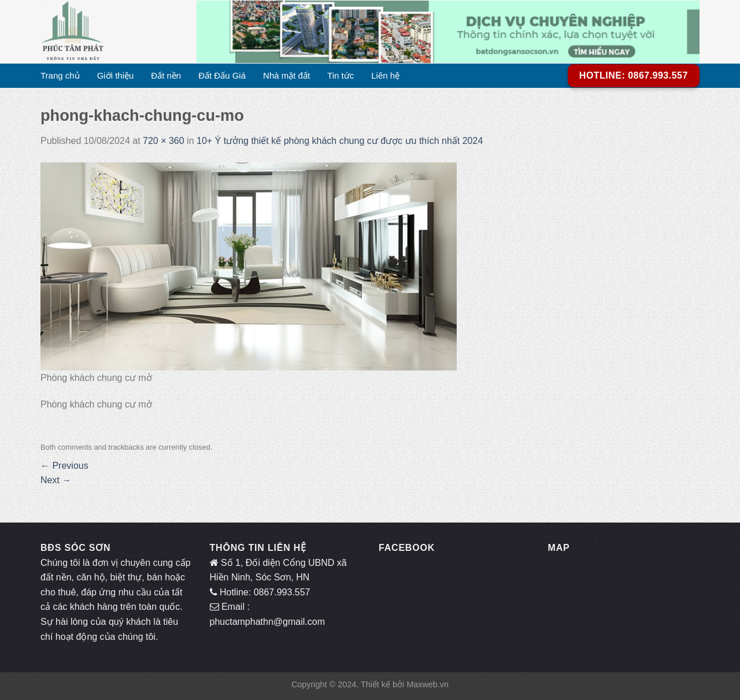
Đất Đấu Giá (222, 75)
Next (56, 480)
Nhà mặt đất (286, 75)
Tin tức (341, 75)
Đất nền (166, 75)
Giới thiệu (116, 75)
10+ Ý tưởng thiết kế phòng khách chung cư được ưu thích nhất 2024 (340, 141)
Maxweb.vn (428, 684)
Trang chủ (60, 75)
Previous (64, 466)
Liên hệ (385, 75)
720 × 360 (164, 141)
